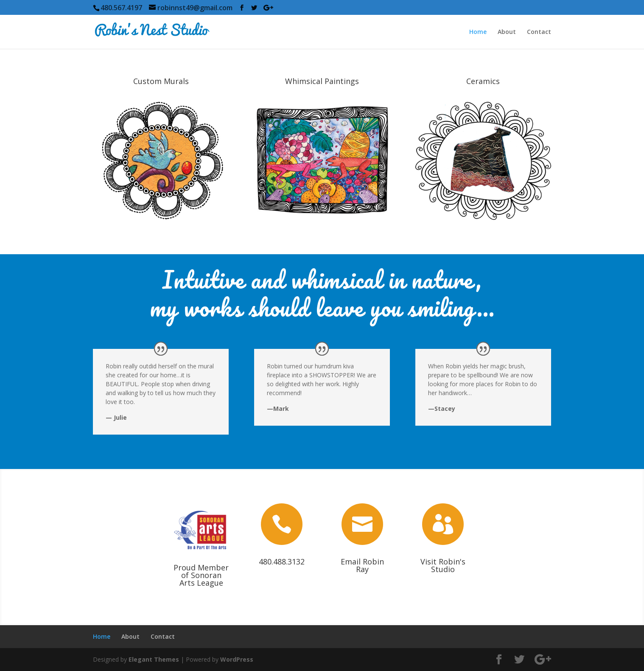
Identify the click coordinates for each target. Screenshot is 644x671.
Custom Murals (161, 81)
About (507, 32)
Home (478, 32)
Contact (539, 32)
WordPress (237, 659)
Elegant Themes (154, 659)
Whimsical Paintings (322, 81)
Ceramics (483, 81)
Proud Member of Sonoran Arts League (201, 575)
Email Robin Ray (362, 565)
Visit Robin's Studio (443, 565)
